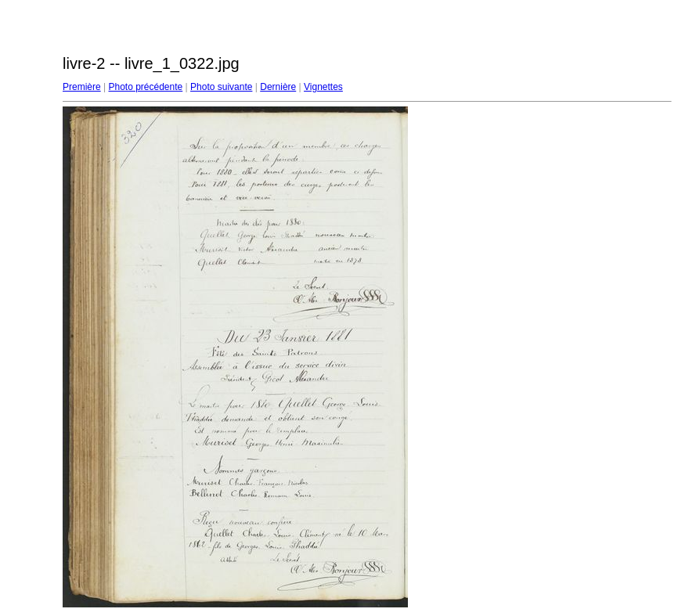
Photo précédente (145, 87)
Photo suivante (221, 87)
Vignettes (323, 87)
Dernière (278, 87)
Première (82, 87)
